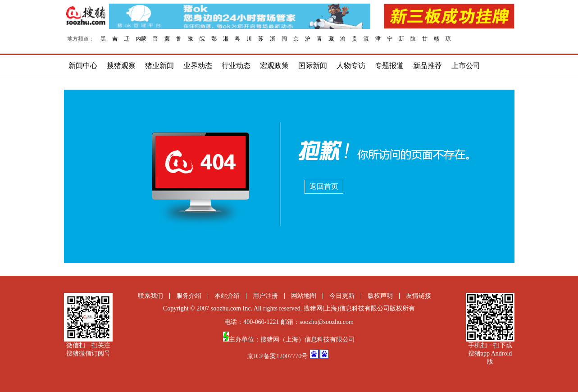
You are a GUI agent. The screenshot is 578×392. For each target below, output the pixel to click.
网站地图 (304, 296)
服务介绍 (189, 296)
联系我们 (150, 296)
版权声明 (380, 296)
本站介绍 (227, 296)
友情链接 (419, 296)
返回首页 (324, 186)
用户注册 (265, 296)
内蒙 (141, 39)
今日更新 (342, 296)
